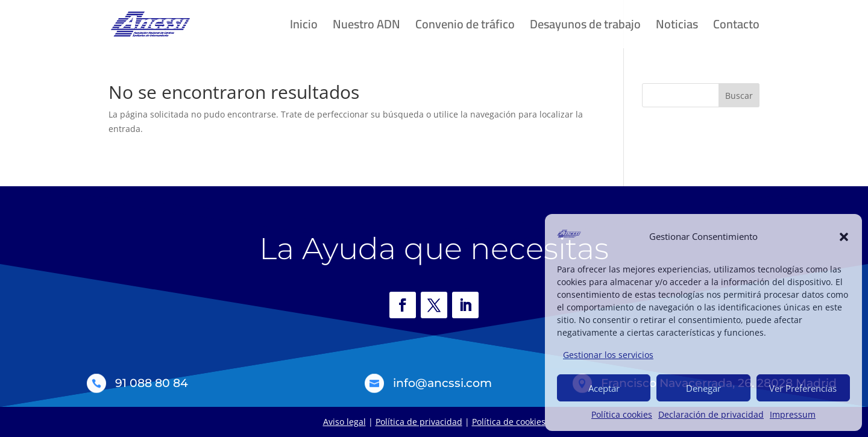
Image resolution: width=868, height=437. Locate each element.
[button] (844, 237)
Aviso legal (344, 422)
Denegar (703, 388)
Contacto (736, 27)
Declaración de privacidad (711, 414)
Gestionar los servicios (608, 355)
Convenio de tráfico (465, 27)
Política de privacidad (419, 422)
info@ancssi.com (442, 383)
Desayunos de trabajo (585, 27)
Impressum (793, 414)
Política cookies (622, 414)
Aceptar (604, 388)
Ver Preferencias (803, 388)
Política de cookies (509, 422)
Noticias (677, 27)
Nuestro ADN (366, 27)
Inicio (304, 27)
